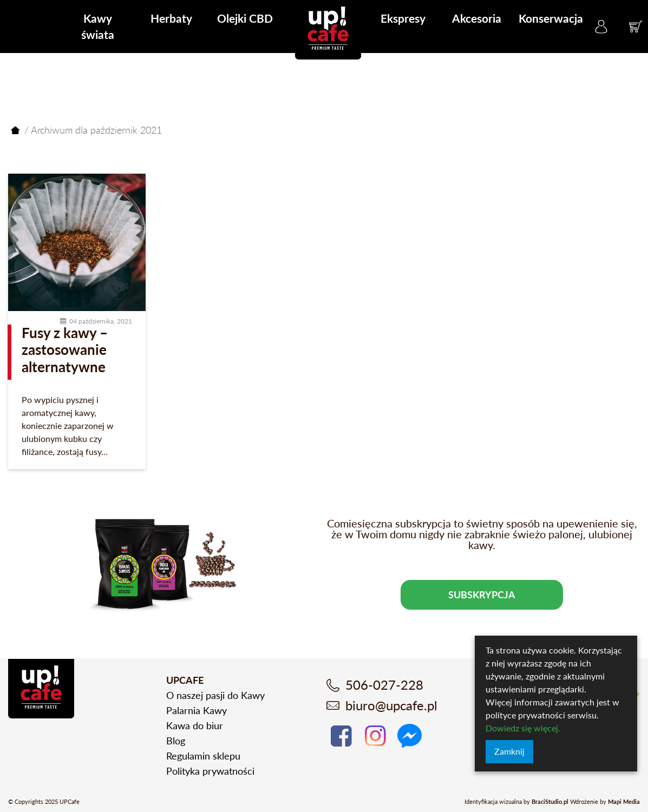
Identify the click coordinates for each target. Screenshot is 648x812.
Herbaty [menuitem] (171, 18)
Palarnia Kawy (197, 710)
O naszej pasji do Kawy (215, 695)
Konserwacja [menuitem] (551, 18)
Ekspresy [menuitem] (403, 18)
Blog (176, 741)
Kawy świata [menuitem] (98, 26)
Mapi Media (624, 801)
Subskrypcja (482, 595)
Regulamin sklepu (203, 756)
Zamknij (509, 751)
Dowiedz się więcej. (523, 728)
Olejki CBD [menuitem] (245, 18)
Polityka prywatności (210, 771)
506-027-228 (384, 685)
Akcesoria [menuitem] (477, 18)
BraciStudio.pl (550, 801)
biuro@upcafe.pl (391, 705)
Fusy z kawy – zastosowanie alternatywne (65, 349)
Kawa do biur (195, 725)
